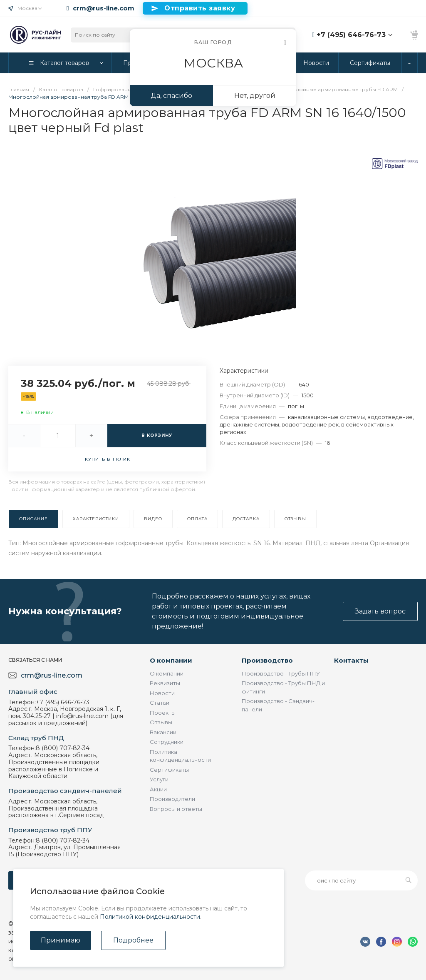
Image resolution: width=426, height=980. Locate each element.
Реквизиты (165, 683)
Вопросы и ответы (176, 809)
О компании (171, 660)
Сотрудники (167, 742)
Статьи (160, 703)
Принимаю (61, 940)
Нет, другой (255, 96)
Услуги (159, 779)
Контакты (351, 660)
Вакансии (163, 732)
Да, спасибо (171, 96)
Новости (162, 693)
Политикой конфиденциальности (150, 917)
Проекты (163, 713)
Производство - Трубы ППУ (281, 673)
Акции (158, 789)
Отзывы (161, 722)
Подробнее (133, 940)
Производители (172, 799)
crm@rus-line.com (104, 8)
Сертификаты (169, 770)
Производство (267, 660)
